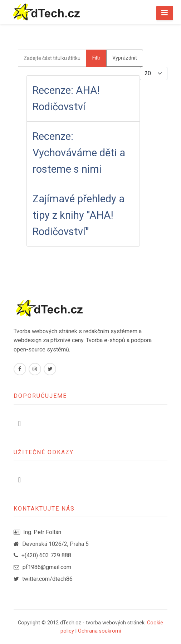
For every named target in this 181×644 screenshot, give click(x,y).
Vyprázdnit (125, 58)
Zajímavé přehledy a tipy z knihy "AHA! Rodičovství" (79, 215)
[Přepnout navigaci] (19, 424)
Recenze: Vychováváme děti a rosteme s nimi (79, 153)
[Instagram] (35, 369)
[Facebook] (20, 369)
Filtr (96, 58)
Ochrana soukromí (99, 631)
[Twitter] (50, 369)
